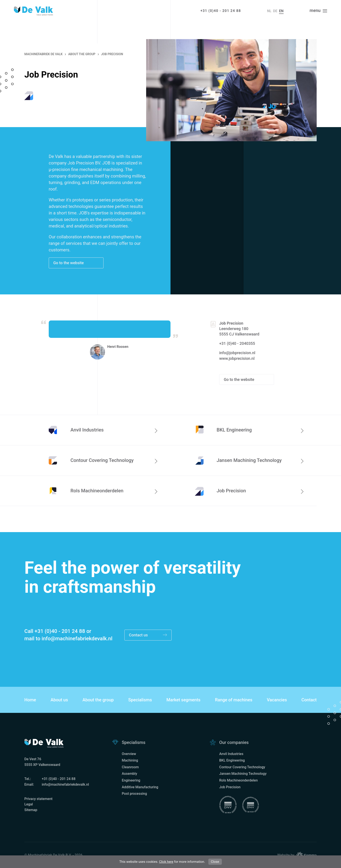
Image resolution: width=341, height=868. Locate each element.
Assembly (130, 774)
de (275, 11)
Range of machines (234, 700)
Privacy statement (38, 799)
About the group (98, 700)
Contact (309, 700)
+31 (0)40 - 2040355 (237, 343)
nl (269, 11)
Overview (129, 754)
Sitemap (31, 810)
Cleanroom (130, 767)
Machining (130, 760)
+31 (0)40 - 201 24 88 (221, 11)
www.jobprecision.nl (237, 358)
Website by (297, 855)
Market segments (183, 700)
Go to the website (69, 263)
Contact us (148, 635)
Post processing (134, 794)
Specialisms (140, 700)
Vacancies (277, 700)
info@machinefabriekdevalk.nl (77, 639)
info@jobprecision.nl (237, 353)
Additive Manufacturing (140, 787)
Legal (29, 804)
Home (30, 700)
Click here (166, 862)
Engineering (131, 780)
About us (59, 700)
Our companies (234, 742)
